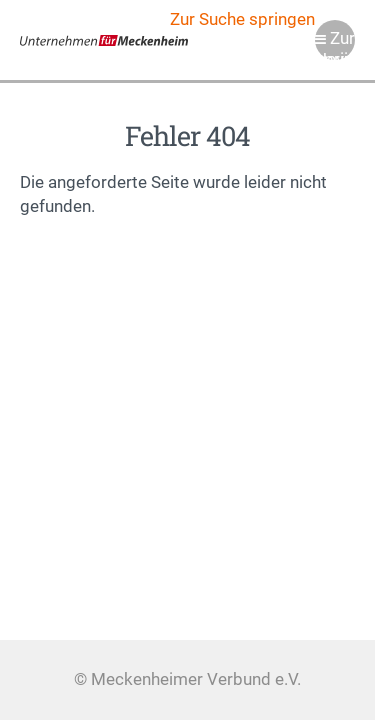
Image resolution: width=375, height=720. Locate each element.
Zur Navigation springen (335, 44)
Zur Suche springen (242, 19)
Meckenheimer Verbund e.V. (104, 40)
